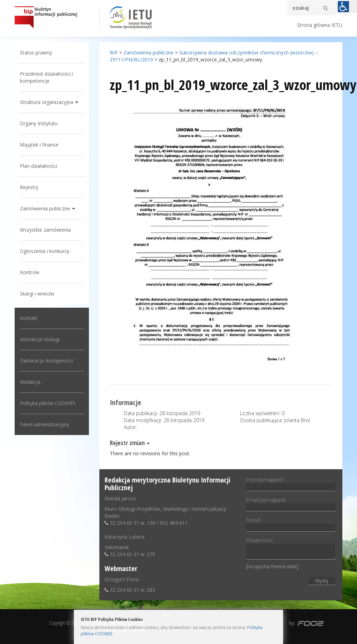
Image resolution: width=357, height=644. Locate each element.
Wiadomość (291, 549)
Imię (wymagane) (291, 483)
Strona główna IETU (320, 25)
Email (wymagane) (291, 503)
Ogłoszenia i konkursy (45, 251)
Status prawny (36, 53)
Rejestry (29, 187)
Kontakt (29, 318)
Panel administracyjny (44, 424)
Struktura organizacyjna (47, 102)
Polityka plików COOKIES (48, 403)
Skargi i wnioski (37, 294)
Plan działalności (39, 166)
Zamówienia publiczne (45, 208)
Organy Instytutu (39, 123)
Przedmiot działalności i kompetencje (47, 77)
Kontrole (30, 272)
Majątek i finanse (39, 145)
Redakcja (30, 382)
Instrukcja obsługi (40, 339)
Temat (291, 524)
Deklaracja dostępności (46, 361)
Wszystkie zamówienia (45, 230)
